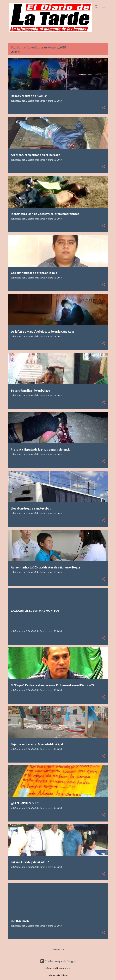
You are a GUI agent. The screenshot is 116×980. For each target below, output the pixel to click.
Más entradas (58, 949)
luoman (68, 968)
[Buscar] (96, 7)
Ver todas (16, 52)
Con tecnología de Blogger (58, 961)
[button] (103, 108)
